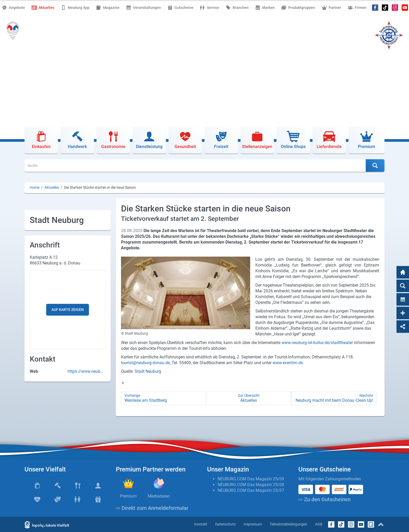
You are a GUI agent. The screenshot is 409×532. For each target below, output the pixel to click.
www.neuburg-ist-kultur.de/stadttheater (317, 343)
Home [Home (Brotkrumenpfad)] (35, 188)
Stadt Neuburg (148, 371)
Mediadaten (159, 496)
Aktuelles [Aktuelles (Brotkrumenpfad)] (52, 188)
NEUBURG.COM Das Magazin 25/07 (251, 490)
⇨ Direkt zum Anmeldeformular (152, 508)
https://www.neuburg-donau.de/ (86, 372)
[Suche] (195, 165)
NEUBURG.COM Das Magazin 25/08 (251, 485)
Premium (128, 496)
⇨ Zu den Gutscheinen (324, 499)
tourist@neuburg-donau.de (145, 363)
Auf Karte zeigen (68, 310)
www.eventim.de (288, 363)
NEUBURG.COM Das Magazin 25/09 (251, 479)
